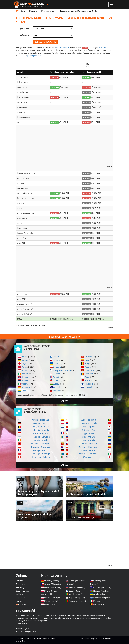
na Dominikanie (63, 48)
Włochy (25, 384)
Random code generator (26, 631)
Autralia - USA (88, 430)
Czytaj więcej (22, 623)
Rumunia (89, 374)
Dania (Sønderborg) (53, 587)
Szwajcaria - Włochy (41, 457)
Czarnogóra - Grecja (88, 450)
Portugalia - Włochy (88, 454)
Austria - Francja (41, 433)
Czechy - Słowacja (88, 443)
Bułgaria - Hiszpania (88, 447)
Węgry (56, 384)
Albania (56, 391)
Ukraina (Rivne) (100, 594)
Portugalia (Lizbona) (77, 601)
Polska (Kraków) (51, 601)
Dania (24, 367)
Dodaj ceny (21, 584)
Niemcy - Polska (41, 423)
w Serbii (102, 48)
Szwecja (25, 391)
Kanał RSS (23, 604)
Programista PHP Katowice (101, 639)
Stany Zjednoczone (62, 370)
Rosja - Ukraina (88, 437)
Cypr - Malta (88, 433)
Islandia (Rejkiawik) (77, 587)
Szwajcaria (90, 357)
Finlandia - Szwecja (41, 437)
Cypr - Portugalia (88, 420)
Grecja (56, 357)
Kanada (57, 374)
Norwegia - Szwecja (41, 454)
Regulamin (21, 598)
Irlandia (25, 374)
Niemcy (25, 360)
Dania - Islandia (88, 440)
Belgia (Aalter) (99, 604)
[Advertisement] (64, 545)
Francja (56, 377)
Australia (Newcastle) (102, 587)
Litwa (87, 360)
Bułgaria (57, 367)
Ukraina (57, 363)
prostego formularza (36, 56)
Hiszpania (26, 387)
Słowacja (89, 387)
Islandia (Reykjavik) (101, 598)
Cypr (87, 377)
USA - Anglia (88, 457)
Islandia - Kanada (41, 430)
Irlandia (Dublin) (75, 594)
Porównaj (20, 587)
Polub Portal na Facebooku (64, 337)
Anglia (24, 363)
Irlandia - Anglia (41, 440)
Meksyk (96, 601)
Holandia (26, 370)
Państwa (20, 581)
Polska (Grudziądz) (52, 598)
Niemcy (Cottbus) (52, 581)
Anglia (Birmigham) (77, 598)
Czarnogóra (90, 370)
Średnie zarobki (23, 591)
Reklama (20, 594)
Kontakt (19, 601)
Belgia (88, 363)
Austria (88, 367)
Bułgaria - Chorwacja (41, 447)
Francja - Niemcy (41, 450)
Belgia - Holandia (41, 427)
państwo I (24, 29)
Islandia (57, 380)
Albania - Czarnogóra (41, 443)
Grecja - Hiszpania (41, 420)
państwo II (24, 35)
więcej (65, 401)
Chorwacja (26, 377)
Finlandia (89, 384)
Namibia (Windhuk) (101, 591)
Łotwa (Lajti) (49, 604)
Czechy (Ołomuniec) (53, 584)
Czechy (56, 360)
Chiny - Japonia (88, 427)
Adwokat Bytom (23, 629)
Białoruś (88, 380)
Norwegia (26, 380)
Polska (25, 357)
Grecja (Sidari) (75, 591)
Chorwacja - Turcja (88, 423)
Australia (57, 387)
